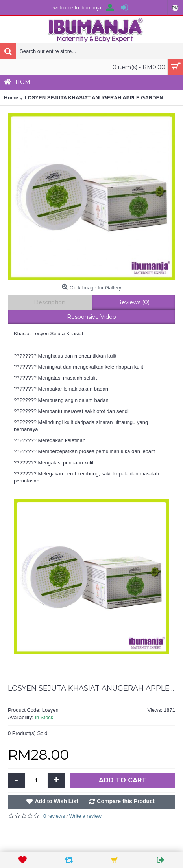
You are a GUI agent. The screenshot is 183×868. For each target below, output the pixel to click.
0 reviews (54, 816)
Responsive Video (91, 317)
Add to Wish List (56, 801)
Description (50, 302)
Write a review (85, 816)
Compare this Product (126, 801)
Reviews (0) (133, 302)
